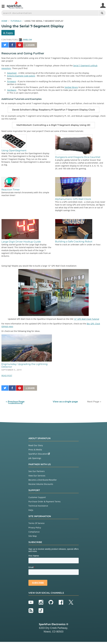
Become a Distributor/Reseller (43, 480)
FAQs (31, 510)
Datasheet (12, 73)
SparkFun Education (39, 454)
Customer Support (37, 497)
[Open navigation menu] (3, 7)
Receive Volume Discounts (41, 484)
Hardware (12, 90)
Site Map (33, 536)
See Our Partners (37, 471)
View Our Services (37, 476)
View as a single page (65, 402)
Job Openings (35, 458)
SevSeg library (71, 87)
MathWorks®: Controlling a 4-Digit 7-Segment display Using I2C (53, 125)
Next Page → (94, 402)
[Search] (102, 13)
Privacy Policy (35, 528)
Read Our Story (36, 445)
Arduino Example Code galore (21, 76)
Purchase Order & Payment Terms (44, 502)
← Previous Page (15, 402)
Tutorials (16, 21)
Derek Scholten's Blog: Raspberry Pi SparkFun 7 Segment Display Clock (53, 110)
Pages (8, 33)
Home (4, 21)
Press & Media (35, 450)
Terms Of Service (36, 523)
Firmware (11, 81)
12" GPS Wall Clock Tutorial (86, 319)
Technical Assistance (38, 506)
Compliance (34, 532)
